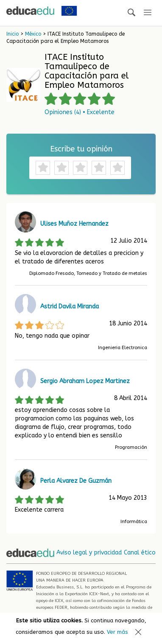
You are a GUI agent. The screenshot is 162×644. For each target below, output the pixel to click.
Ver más (117, 632)
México (33, 34)
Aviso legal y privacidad (89, 553)
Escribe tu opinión (81, 149)
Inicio (13, 34)
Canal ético (140, 553)
